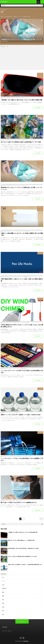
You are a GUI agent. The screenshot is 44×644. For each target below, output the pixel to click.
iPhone (9, 98)
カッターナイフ (11, 323)
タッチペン (20, 277)
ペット (4, 581)
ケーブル (23, 140)
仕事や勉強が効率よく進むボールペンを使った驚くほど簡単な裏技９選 (22, 280)
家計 (3, 600)
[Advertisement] (22, 58)
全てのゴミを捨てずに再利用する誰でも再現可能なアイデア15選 (21, 142)
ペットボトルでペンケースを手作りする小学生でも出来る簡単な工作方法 (22, 371)
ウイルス (10, 500)
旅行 (3, 611)
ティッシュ (13, 231)
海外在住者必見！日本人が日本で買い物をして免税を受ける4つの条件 (23, 548)
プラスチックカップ (19, 231)
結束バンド (18, 413)
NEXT (41, 519)
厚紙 (28, 323)
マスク (20, 500)
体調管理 (4, 588)
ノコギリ (10, 369)
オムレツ (12, 185)
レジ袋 (25, 231)
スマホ (26, 98)
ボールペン (30, 277)
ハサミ (19, 323)
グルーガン (18, 98)
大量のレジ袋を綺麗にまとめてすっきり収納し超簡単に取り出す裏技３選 (22, 234)
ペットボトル (24, 323)
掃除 (3, 603)
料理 (3, 607)
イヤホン (13, 98)
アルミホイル (11, 277)
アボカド (10, 140)
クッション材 (21, 185)
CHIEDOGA (26, 641)
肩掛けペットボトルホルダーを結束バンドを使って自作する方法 (21, 415)
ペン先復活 (25, 277)
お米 (9, 185)
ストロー (22, 98)
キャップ (21, 456)
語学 (3, 614)
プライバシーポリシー (7, 631)
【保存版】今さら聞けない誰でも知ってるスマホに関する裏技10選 (21, 100)
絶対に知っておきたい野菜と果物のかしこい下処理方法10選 (21, 540)
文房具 (22, 369)
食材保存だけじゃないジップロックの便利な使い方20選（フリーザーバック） (21, 188)
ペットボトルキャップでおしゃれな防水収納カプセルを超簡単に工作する (22, 459)
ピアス (30, 456)
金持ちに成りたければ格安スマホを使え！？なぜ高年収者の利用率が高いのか (25, 565)
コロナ (14, 500)
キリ (16, 323)
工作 (28, 231)
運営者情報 (5, 627)
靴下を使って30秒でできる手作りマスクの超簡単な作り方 (19, 502)
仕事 (41, 76)
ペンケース (18, 369)
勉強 (41, 347)
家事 (41, 164)
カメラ (16, 185)
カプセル (17, 456)
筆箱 (25, 369)
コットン (27, 140)
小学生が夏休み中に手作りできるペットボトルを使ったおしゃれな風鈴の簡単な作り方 (22, 326)
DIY (41, 74)
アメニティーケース (16, 140)
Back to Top (22, 622)
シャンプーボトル (33, 140)
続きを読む (38, 108)
